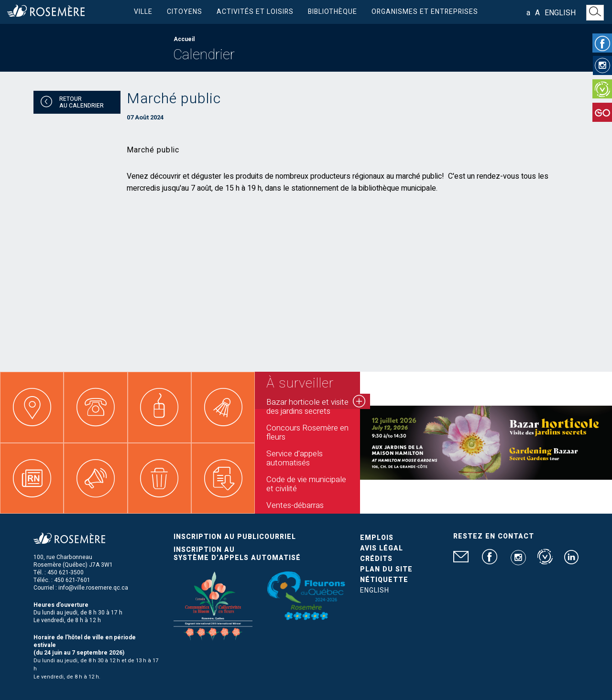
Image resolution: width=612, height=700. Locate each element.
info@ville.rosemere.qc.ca (93, 588)
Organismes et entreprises (425, 12)
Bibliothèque (333, 12)
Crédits (376, 559)
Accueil (184, 39)
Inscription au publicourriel (235, 537)
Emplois (377, 538)
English (560, 13)
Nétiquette (384, 580)
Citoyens (185, 12)
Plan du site (386, 569)
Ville (143, 12)
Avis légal (382, 548)
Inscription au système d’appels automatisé (237, 554)
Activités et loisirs (255, 12)
